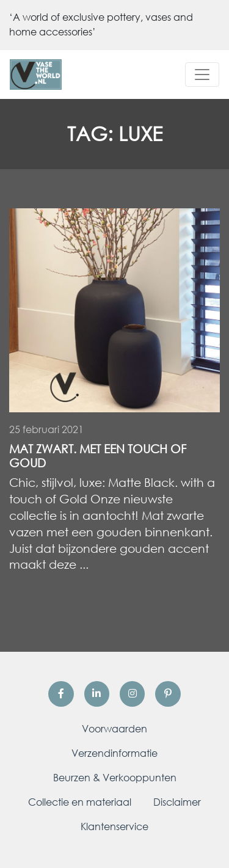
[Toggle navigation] (202, 75)
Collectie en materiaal (80, 802)
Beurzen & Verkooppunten (115, 778)
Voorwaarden (114, 729)
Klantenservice (114, 826)
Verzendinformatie (114, 753)
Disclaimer (177, 802)
